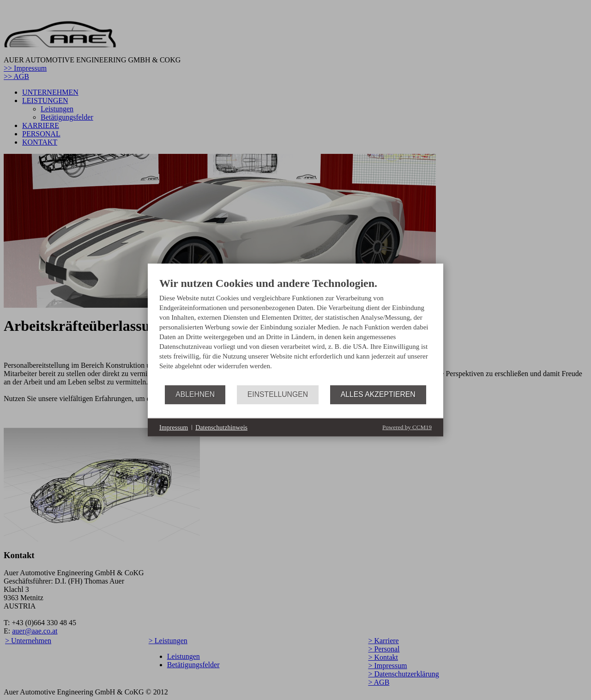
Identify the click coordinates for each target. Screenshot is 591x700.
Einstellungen (278, 394)
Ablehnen (195, 394)
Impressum (174, 427)
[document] (295, 331)
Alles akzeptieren (378, 394)
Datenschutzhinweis (221, 427)
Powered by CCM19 (407, 427)
